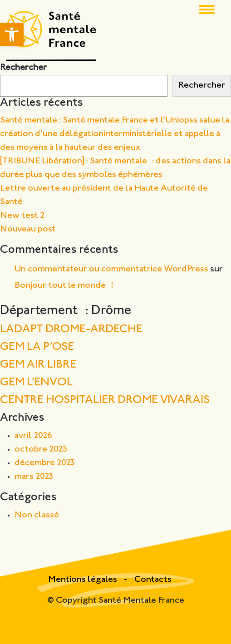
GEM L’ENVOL (36, 383)
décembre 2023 (45, 463)
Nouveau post (28, 229)
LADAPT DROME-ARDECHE (71, 330)
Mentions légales (84, 580)
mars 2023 (34, 477)
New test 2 (22, 216)
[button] (12, 34)
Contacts (153, 580)
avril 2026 (33, 436)
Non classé (37, 515)
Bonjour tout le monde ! (64, 286)
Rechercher (23, 68)
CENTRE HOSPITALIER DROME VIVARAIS (105, 401)
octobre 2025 (41, 450)
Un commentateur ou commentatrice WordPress (111, 269)
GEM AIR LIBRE (38, 365)
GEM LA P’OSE (37, 347)
